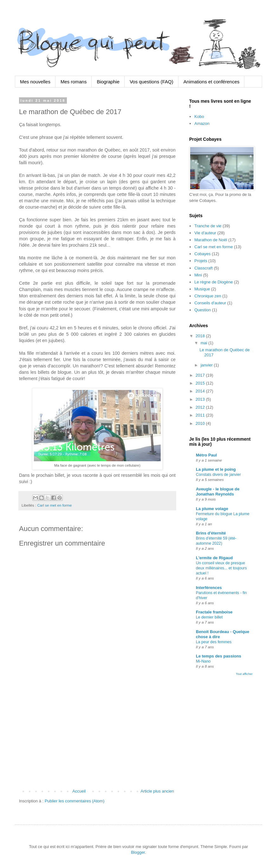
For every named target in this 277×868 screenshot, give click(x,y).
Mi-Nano (203, 661)
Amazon (202, 123)
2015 (201, 383)
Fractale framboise (214, 612)
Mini (198, 275)
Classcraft (203, 268)
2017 (201, 375)
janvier (207, 365)
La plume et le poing (216, 469)
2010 (201, 423)
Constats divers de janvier (218, 475)
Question (203, 310)
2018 (201, 336)
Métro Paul (206, 455)
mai (205, 343)
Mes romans (74, 82)
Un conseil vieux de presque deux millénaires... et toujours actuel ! (221, 568)
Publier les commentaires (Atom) (75, 801)
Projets (201, 261)
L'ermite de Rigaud (214, 558)
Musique (202, 289)
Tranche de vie (208, 226)
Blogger (138, 852)
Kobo (199, 117)
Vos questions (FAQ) (151, 82)
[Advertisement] (97, 736)
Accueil (79, 791)
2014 (201, 391)
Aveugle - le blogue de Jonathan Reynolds (218, 492)
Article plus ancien (158, 791)
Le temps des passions (219, 656)
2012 (201, 407)
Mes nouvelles (35, 82)
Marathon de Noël (211, 240)
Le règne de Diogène (213, 282)
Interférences (209, 588)
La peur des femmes (214, 642)
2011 (201, 415)
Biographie (108, 82)
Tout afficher (244, 674)
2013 (201, 399)
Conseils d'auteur (210, 303)
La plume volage (212, 509)
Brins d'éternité (211, 533)
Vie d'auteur (205, 233)
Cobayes (202, 254)
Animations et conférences (212, 82)
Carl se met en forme (54, 505)
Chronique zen (208, 296)
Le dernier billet (209, 617)
